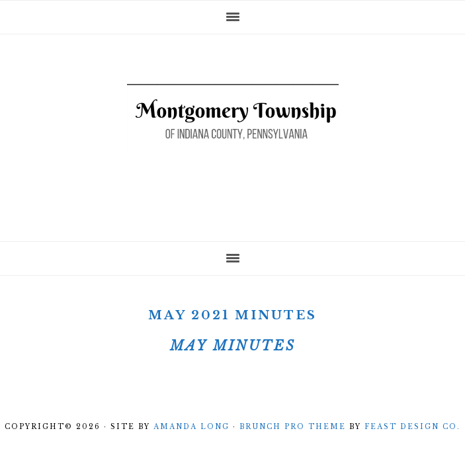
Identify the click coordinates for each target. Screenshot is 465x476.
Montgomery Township (233, 134)
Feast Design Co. (412, 427)
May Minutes (233, 346)
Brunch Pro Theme (293, 427)
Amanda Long (191, 427)
